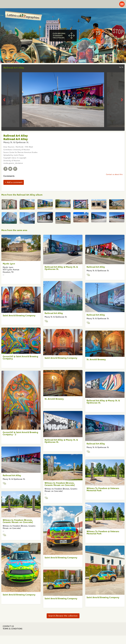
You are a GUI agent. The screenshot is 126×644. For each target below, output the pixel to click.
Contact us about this (114, 174)
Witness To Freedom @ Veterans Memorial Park (103, 489)
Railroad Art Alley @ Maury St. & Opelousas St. (61, 268)
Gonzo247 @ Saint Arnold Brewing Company (20, 358)
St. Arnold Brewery (96, 359)
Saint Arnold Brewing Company (19, 315)
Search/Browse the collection (63, 616)
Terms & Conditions (13, 629)
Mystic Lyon (9, 264)
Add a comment (15, 182)
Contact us (8, 626)
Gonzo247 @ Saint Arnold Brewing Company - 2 (20, 433)
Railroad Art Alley (96, 267)
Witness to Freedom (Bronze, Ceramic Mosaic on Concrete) (60, 484)
